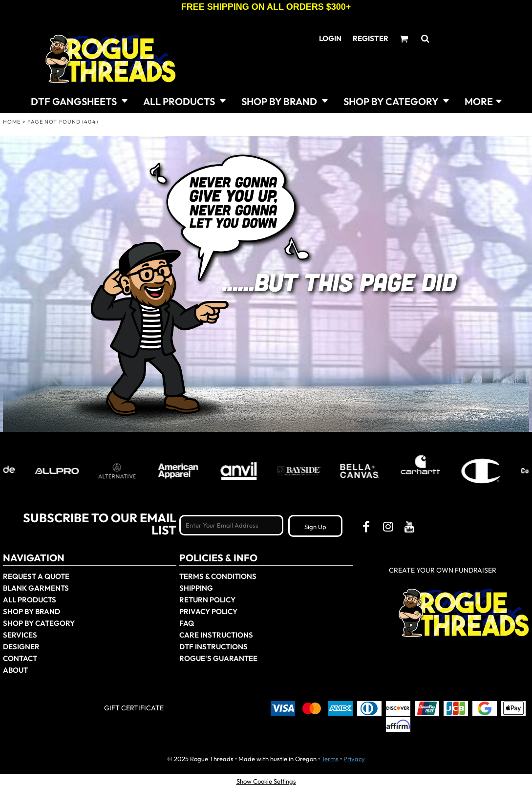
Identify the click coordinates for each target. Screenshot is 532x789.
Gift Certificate (134, 708)
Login (330, 38)
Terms (330, 759)
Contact (20, 658)
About (15, 670)
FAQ (187, 623)
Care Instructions (216, 635)
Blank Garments (36, 588)
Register (371, 38)
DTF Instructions (213, 647)
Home (12, 122)
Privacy (354, 759)
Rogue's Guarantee (218, 658)
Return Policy (207, 600)
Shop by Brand (32, 611)
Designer (21, 647)
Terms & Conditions (218, 576)
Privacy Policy (208, 611)
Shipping (196, 588)
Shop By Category (39, 623)
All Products (30, 600)
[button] (79, 101)
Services (20, 635)
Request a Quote (36, 576)
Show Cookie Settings (266, 781)
